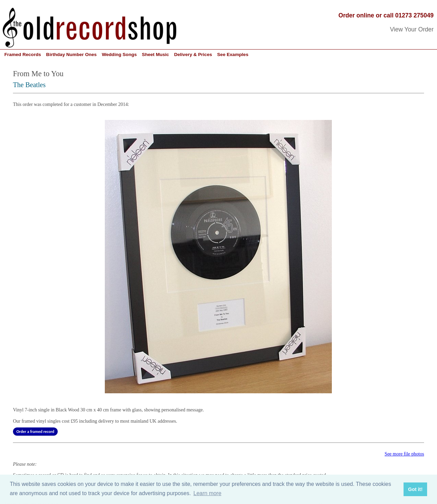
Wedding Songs (119, 55)
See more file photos (404, 454)
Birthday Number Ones (71, 55)
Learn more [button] (208, 493)
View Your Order (412, 29)
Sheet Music (156, 55)
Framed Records (23, 55)
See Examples (233, 55)
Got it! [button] (415, 489)
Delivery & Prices (193, 55)
